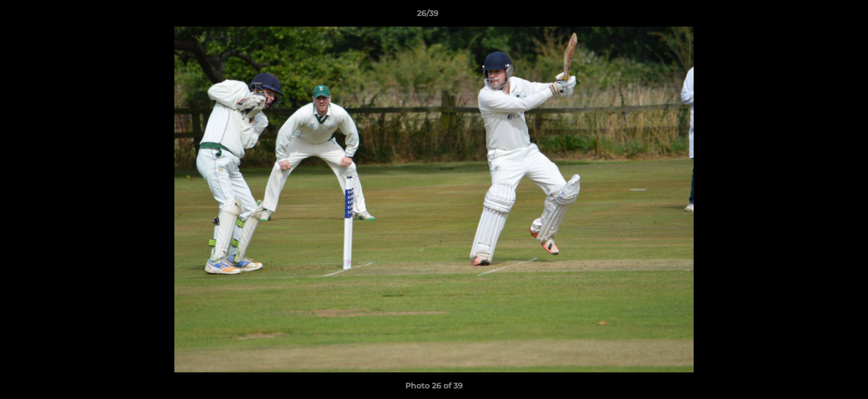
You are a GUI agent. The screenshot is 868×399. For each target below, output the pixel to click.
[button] (821, 16)
